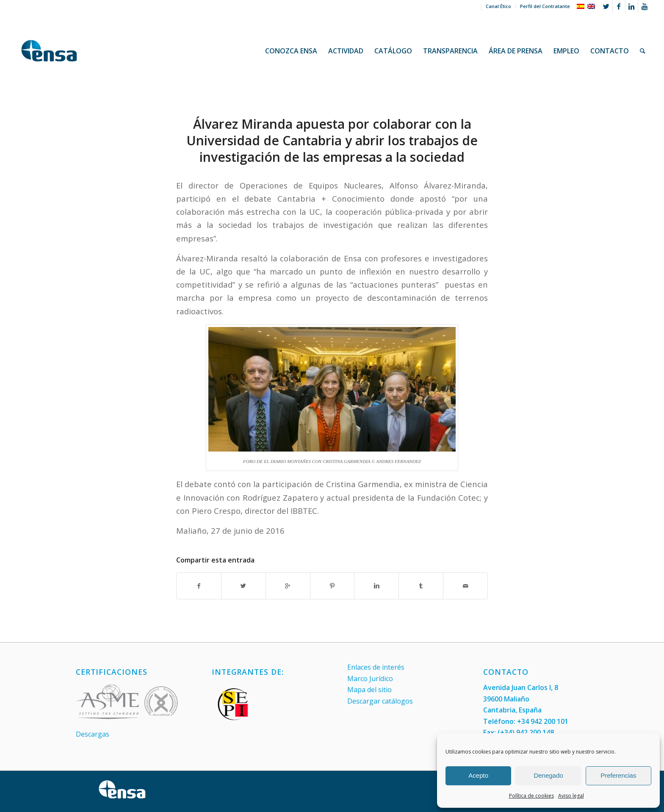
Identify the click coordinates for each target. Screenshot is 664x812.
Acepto (478, 775)
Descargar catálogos (380, 701)
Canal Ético (498, 6)
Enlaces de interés (376, 667)
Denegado (548, 775)
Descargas (93, 734)
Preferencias (618, 775)
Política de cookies (531, 796)
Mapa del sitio (369, 690)
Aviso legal (571, 796)
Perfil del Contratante (545, 6)
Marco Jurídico (370, 679)
